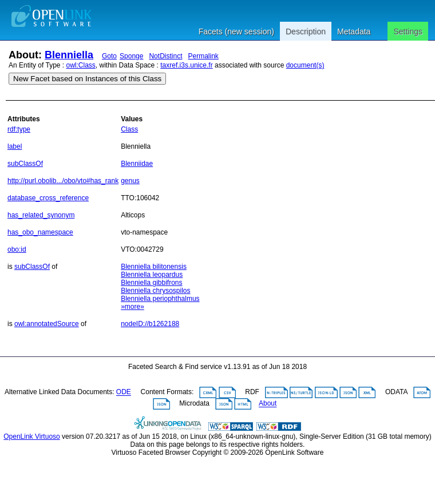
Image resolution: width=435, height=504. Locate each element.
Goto (109, 56)
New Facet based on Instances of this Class (87, 79)
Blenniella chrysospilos (155, 291)
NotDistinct (165, 56)
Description (306, 31)
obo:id (17, 249)
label (15, 146)
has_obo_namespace (40, 232)
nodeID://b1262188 (150, 324)
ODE (124, 392)
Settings (408, 31)
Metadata (354, 31)
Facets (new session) (236, 31)
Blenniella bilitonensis (154, 267)
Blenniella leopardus (152, 275)
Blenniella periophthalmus (160, 299)
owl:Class (81, 65)
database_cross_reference (48, 198)
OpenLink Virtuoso (32, 436)
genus (130, 181)
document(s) (305, 65)
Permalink (203, 56)
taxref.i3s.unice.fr (186, 65)
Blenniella (69, 55)
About (268, 404)
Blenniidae (137, 164)
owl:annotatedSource (47, 324)
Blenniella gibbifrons (151, 283)
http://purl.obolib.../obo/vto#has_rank (63, 181)
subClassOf (25, 164)
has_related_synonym (41, 215)
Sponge (131, 56)
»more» (133, 307)
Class (129, 129)
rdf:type (19, 129)
